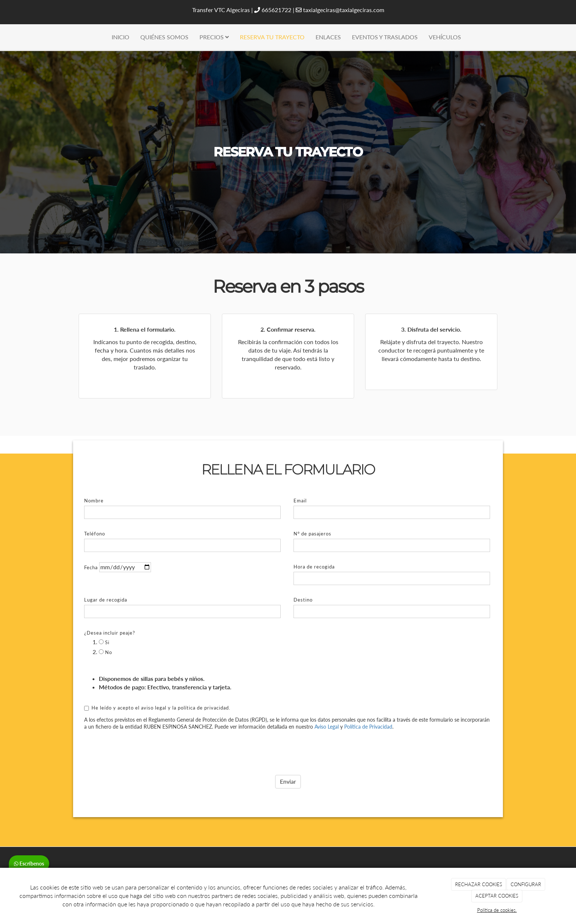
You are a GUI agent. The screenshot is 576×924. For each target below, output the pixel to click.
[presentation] (140, 734)
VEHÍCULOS (445, 37)
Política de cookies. (497, 910)
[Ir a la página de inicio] (4, 37)
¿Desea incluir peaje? (110, 617)
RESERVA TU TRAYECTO (272, 37)
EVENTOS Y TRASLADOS (385, 37)
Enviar (288, 765)
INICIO (120, 37)
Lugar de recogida (106, 584)
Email (300, 484)
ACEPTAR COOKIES (497, 896)
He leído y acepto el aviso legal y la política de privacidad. (157, 691)
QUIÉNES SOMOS (164, 37)
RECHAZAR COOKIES (479, 884)
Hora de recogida (314, 551)
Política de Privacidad (368, 710)
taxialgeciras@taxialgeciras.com (344, 10)
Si (104, 626)
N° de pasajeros (312, 517)
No (105, 636)
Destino (303, 584)
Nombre (94, 484)
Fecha (91, 551)
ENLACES (328, 37)
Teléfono (95, 517)
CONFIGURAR (526, 884)
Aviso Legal (327, 710)
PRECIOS (214, 37)
